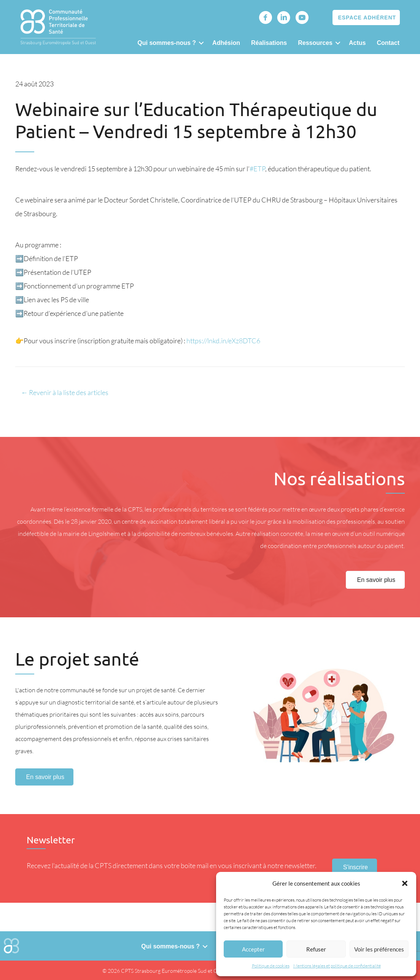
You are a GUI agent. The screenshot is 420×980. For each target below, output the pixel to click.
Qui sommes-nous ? (167, 43)
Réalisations (269, 43)
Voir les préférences (379, 949)
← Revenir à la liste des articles (65, 392)
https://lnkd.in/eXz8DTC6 (223, 341)
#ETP (257, 169)
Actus (357, 43)
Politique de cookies (271, 966)
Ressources (315, 43)
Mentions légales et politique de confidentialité (337, 966)
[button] (405, 883)
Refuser (316, 949)
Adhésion (226, 43)
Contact (388, 43)
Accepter (253, 949)
